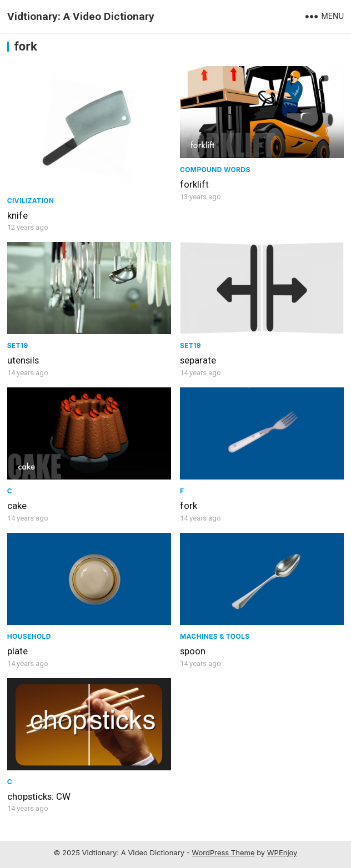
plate (17, 651)
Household (29, 636)
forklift (194, 184)
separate (198, 360)
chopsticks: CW (39, 796)
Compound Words (215, 170)
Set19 (18, 345)
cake (17, 506)
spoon (193, 651)
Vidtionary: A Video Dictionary (81, 16)
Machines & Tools (215, 636)
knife (17, 215)
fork (189, 506)
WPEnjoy (282, 852)
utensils (23, 360)
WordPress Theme (223, 852)
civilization (31, 201)
